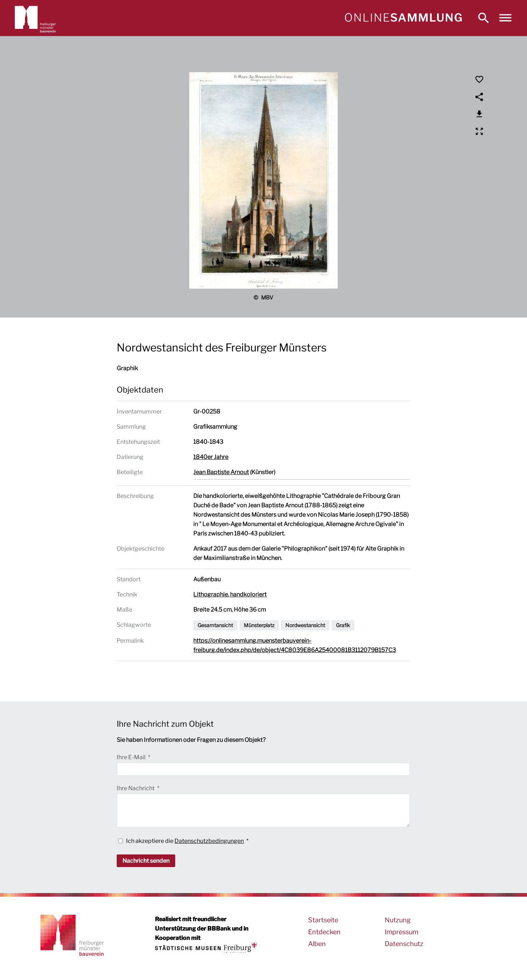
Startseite (323, 920)
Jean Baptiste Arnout (221, 472)
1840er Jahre (211, 457)
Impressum (401, 932)
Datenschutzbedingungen (209, 841)
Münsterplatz (259, 625)
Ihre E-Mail (132, 757)
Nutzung (398, 920)
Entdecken (324, 932)
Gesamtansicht (215, 625)
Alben (317, 944)
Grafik (343, 625)
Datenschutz (404, 944)
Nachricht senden (146, 861)
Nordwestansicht (305, 625)
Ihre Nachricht (136, 788)
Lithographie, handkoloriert (230, 594)
